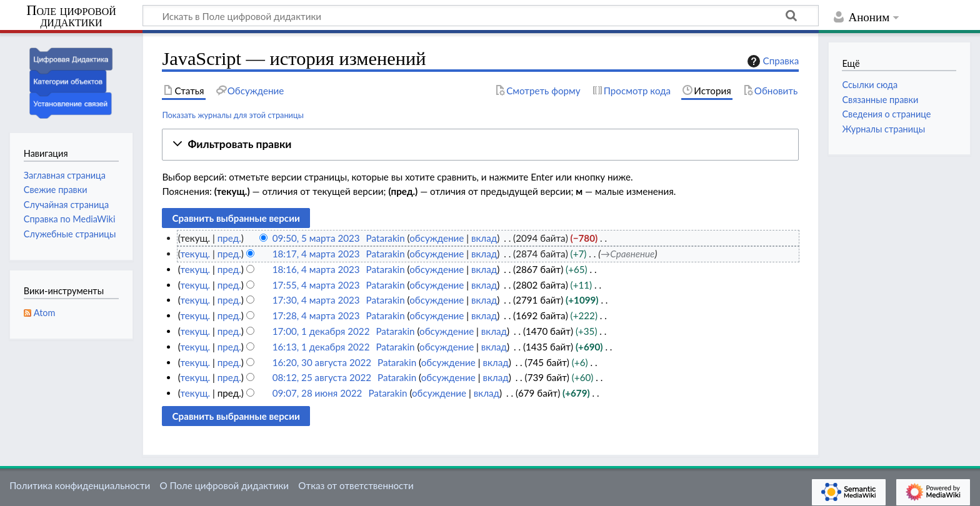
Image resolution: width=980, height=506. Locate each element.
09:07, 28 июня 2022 (317, 393)
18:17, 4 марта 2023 (316, 254)
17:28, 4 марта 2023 (316, 315)
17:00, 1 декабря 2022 (321, 331)
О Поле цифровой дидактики (224, 485)
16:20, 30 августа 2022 (322, 362)
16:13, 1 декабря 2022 (321, 347)
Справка (772, 61)
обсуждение (437, 238)
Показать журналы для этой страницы (233, 115)
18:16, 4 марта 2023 (316, 269)
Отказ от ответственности (356, 485)
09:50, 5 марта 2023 (316, 238)
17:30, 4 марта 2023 (316, 300)
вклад (484, 238)
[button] (480, 145)
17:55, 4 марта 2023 (316, 285)
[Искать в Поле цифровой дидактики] (481, 16)
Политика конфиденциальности (80, 485)
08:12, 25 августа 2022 (322, 377)
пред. (229, 238)
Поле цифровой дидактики (71, 17)
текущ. (195, 254)
